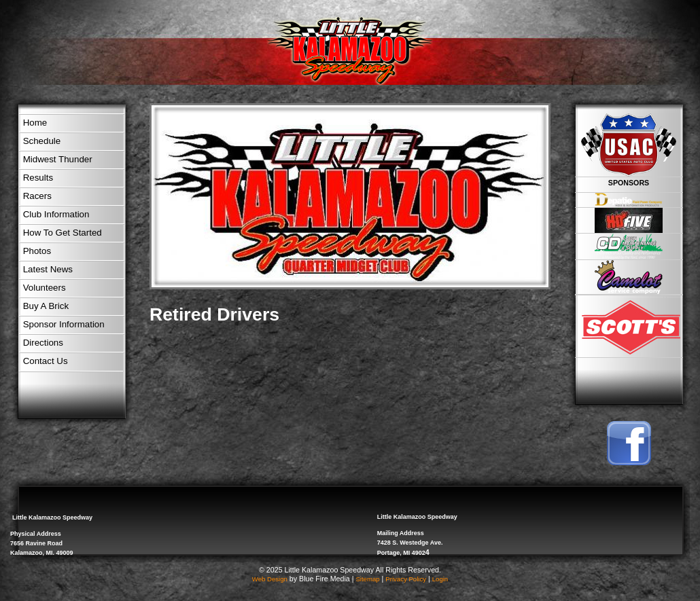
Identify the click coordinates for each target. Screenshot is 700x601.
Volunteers (45, 288)
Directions (43, 343)
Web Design (270, 579)
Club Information (56, 214)
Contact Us (46, 361)
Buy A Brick (46, 306)
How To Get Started (63, 233)
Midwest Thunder (58, 159)
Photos (37, 251)
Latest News (48, 269)
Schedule (42, 141)
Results (38, 178)
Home (35, 123)
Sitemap (367, 579)
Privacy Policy (406, 579)
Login (440, 579)
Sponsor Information (64, 324)
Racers (37, 196)
